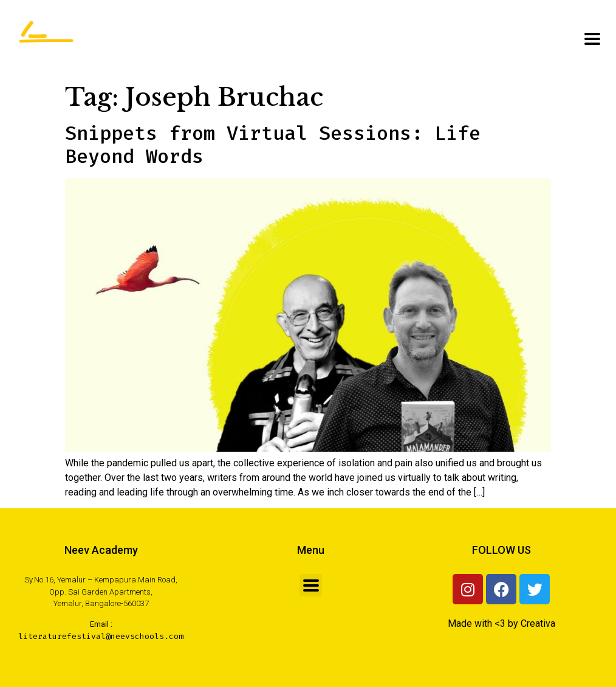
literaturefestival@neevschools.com (101, 636)
